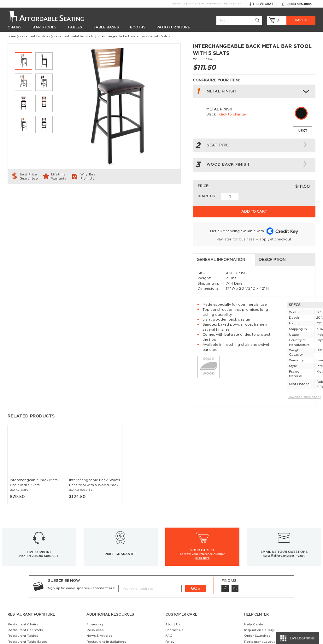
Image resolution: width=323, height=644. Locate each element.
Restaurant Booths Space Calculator (273, 620)
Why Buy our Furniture (263, 614)
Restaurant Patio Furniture (30, 597)
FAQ (169, 573)
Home (12, 36)
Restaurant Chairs (23, 562)
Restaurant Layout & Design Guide (273, 579)
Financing (214, 4)
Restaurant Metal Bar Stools (74, 36)
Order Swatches (257, 573)
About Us (179, 4)
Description (113, 197)
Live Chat (261, 4)
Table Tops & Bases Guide (265, 591)
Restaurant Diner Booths (28, 602)
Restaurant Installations (106, 579)
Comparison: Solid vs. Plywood (268, 602)
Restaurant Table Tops (26, 585)
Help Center (232, 4)
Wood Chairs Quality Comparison (270, 597)
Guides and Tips (100, 585)
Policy (170, 579)
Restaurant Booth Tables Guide (270, 626)
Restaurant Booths (23, 591)
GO (194, 526)
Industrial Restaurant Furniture (112, 591)
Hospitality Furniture (25, 608)
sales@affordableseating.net (284, 493)
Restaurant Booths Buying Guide (113, 597)
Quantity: (207, 196)
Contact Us (196, 4)
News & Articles (99, 573)
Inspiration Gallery (259, 568)
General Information (36, 197)
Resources (95, 568)
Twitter (235, 526)
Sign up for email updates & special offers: (81, 526)
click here (203, 495)
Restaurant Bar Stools (35, 36)
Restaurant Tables (23, 573)
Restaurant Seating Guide (266, 585)
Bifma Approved (257, 608)
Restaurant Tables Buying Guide (113, 602)
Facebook (225, 526)
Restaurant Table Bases (27, 579)
